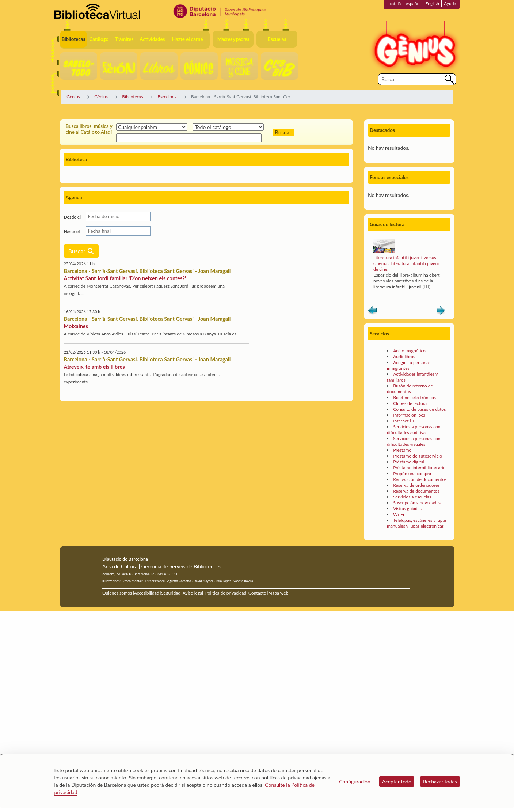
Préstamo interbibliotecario (419, 468)
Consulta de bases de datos (419, 409)
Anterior (372, 312)
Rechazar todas (440, 781)
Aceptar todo (397, 781)
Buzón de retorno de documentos (410, 389)
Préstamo (402, 450)
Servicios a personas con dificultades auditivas (414, 430)
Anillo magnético (409, 351)
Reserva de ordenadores (416, 485)
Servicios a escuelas (412, 497)
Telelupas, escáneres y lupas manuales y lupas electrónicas (417, 523)
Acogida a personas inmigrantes (409, 365)
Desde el (73, 217)
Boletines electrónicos (414, 397)
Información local (410, 415)
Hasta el (72, 232)
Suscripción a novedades (417, 503)
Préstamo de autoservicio (418, 456)
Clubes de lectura (410, 403)
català (395, 3)
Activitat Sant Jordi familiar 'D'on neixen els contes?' (125, 278)
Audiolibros (404, 356)
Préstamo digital (409, 462)
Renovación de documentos (420, 479)
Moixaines (76, 326)
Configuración (355, 781)
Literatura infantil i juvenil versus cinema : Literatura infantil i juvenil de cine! (407, 263)
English (432, 3)
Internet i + (404, 421)
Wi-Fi (399, 514)
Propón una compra (412, 473)
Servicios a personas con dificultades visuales (414, 441)
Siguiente (441, 312)
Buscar (81, 251)
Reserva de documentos (416, 491)
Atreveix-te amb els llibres (94, 367)
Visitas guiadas (407, 509)
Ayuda (450, 3)
